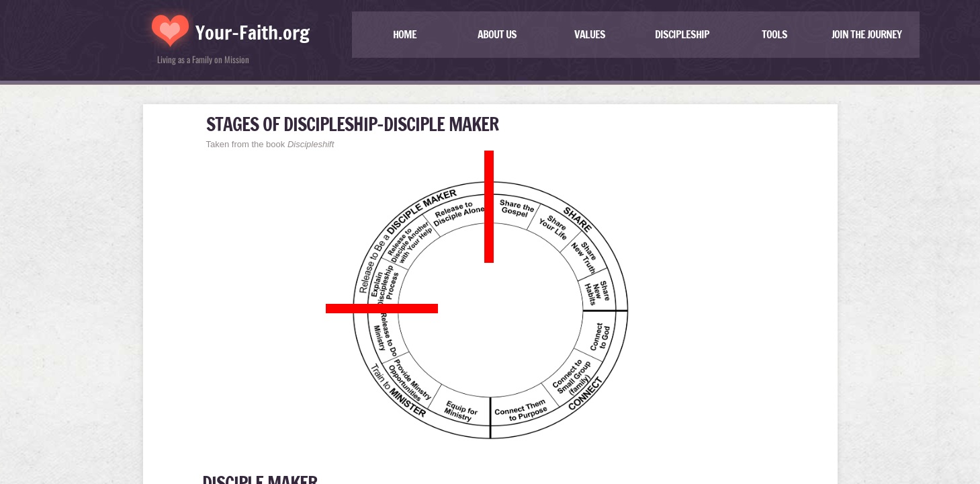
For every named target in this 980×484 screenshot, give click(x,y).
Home (405, 34)
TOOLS (774, 34)
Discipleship (682, 34)
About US (497, 34)
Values (590, 34)
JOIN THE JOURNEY (866, 34)
